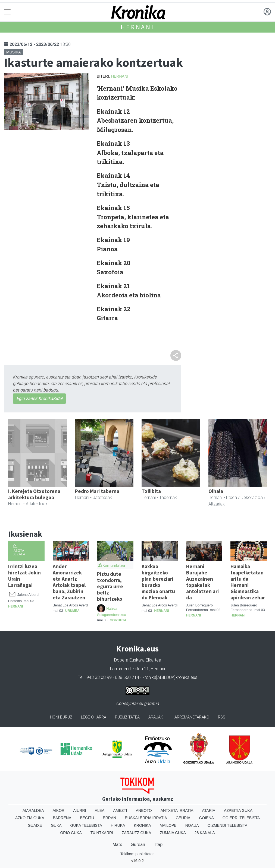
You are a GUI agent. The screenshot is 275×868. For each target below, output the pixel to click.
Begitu (87, 818)
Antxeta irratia (177, 810)
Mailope (168, 825)
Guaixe (35, 825)
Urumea (72, 611)
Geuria (183, 818)
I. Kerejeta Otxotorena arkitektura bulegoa (34, 494)
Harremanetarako (190, 717)
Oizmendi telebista (228, 825)
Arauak (156, 717)
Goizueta (118, 620)
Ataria (209, 810)
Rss (222, 717)
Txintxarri (102, 833)
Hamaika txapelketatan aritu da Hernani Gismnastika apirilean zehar (248, 582)
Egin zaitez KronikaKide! (39, 398)
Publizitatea (127, 717)
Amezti (120, 810)
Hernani (137, 27)
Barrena (62, 818)
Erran (109, 818)
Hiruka (118, 825)
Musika (14, 52)
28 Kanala (205, 833)
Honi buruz (61, 717)
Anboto (144, 810)
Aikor (59, 810)
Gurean (138, 845)
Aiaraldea (33, 810)
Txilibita (151, 491)
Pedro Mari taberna (97, 491)
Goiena (206, 818)
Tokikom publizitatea (137, 854)
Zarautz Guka (136, 833)
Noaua (192, 825)
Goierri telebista (241, 818)
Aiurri (79, 810)
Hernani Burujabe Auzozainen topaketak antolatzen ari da (202, 582)
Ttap (158, 845)
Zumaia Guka (173, 833)
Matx (117, 845)
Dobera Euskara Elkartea (138, 660)
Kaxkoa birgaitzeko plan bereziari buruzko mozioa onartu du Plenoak (158, 582)
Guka (56, 825)
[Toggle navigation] (7, 12)
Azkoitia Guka (30, 818)
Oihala (216, 491)
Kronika (142, 825)
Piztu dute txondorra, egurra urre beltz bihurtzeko (110, 586)
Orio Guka (71, 833)
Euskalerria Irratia (146, 818)
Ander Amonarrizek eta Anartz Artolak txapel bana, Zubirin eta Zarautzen (69, 582)
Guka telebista (86, 825)
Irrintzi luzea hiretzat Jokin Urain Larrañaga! (24, 576)
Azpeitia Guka (238, 810)
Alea (100, 810)
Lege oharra (94, 717)
